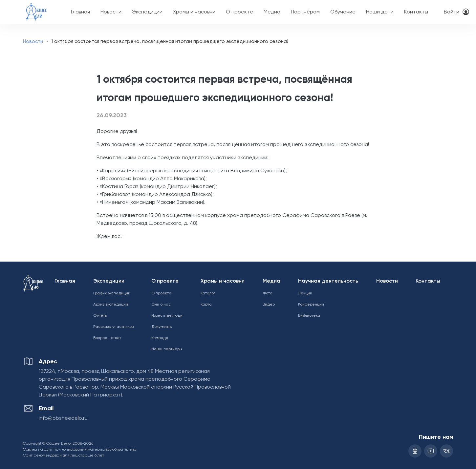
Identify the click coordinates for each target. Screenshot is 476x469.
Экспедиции (147, 12)
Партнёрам (305, 12)
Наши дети (380, 12)
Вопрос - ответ (107, 338)
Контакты (416, 12)
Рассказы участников (113, 327)
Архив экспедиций (111, 305)
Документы (162, 327)
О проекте (239, 12)
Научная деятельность (328, 281)
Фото (267, 293)
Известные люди (167, 316)
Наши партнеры (167, 349)
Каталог (208, 293)
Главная (80, 12)
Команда (160, 338)
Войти (452, 12)
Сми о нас (161, 305)
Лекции (305, 293)
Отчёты (100, 316)
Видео (269, 305)
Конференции (311, 305)
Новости (111, 12)
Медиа (272, 12)
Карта (206, 305)
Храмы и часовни (194, 12)
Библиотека (309, 316)
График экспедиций (112, 293)
